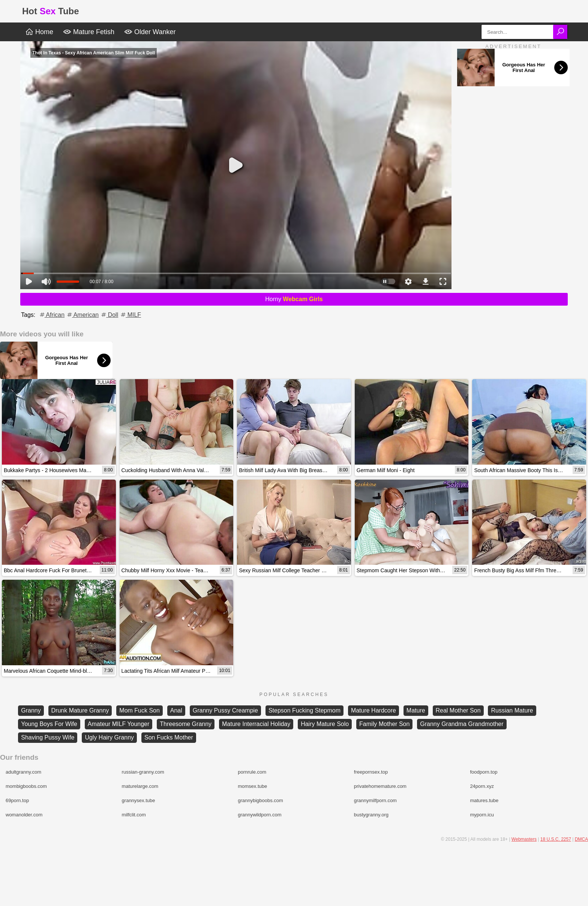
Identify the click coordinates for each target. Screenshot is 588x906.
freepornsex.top (371, 772)
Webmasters (524, 839)
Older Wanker (150, 32)
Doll (109, 315)
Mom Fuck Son (139, 710)
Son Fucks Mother (169, 737)
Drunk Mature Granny (80, 710)
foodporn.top (484, 772)
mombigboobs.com (26, 786)
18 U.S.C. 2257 (556, 839)
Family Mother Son (384, 724)
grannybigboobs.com (260, 800)
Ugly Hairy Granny (109, 737)
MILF (130, 315)
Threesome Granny (186, 724)
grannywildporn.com (259, 815)
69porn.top (17, 800)
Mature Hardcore (373, 710)
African (52, 315)
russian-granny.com (143, 772)
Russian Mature (512, 710)
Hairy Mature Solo (325, 724)
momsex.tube (252, 786)
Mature (416, 710)
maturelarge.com (140, 786)
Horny (294, 299)
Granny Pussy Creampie (225, 710)
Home (39, 32)
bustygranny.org (371, 815)
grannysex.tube (139, 800)
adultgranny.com (23, 772)
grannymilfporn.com (375, 800)
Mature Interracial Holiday (256, 724)
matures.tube (484, 800)
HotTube (51, 11)
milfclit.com (134, 815)
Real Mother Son (458, 710)
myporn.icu (482, 815)
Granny (31, 710)
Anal (176, 710)
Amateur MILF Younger (119, 724)
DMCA (581, 839)
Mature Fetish (89, 32)
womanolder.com (24, 815)
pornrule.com (252, 772)
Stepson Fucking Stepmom (304, 710)
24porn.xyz (482, 786)
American (82, 315)
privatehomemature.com (380, 786)
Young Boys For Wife (49, 724)
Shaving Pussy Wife (48, 737)
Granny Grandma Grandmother (462, 724)
